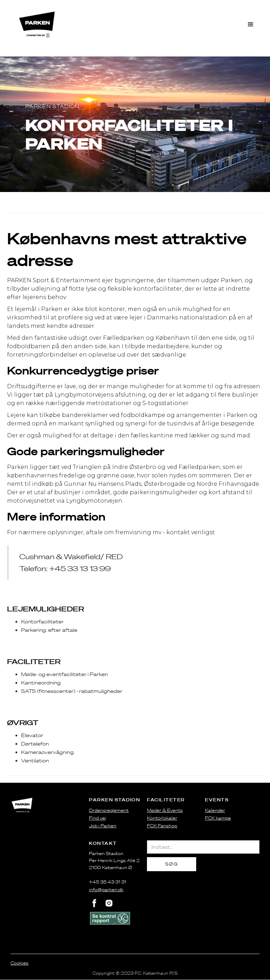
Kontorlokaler (162, 818)
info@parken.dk (106, 890)
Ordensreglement (109, 810)
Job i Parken (103, 826)
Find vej (98, 818)
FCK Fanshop (162, 826)
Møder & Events (165, 810)
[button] (251, 25)
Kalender (215, 810)
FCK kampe (218, 818)
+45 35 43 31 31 (108, 882)
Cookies (20, 963)
